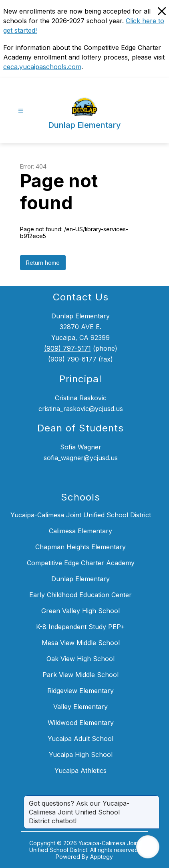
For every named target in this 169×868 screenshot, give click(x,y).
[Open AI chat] (148, 847)
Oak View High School (80, 659)
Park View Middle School (80, 675)
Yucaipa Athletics (80, 771)
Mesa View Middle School (81, 643)
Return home (43, 263)
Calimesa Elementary (80, 531)
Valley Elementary (80, 707)
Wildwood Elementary (81, 723)
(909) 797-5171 (67, 348)
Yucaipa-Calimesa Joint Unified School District (81, 515)
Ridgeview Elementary (80, 691)
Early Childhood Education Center (80, 595)
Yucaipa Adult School (80, 739)
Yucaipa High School (81, 755)
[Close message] (153, 799)
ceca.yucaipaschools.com (42, 67)
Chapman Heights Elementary (80, 547)
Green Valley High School (80, 611)
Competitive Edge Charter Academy (81, 563)
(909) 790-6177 (72, 359)
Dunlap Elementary (80, 579)
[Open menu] (21, 111)
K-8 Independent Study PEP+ (80, 627)
